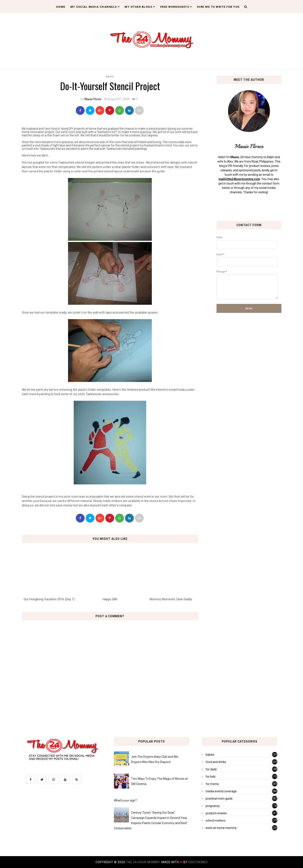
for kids (211, 777)
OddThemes (198, 862)
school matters (216, 821)
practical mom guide (219, 799)
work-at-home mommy (221, 828)
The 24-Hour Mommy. (144, 862)
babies (210, 755)
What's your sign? (125, 800)
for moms (212, 784)
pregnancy (213, 806)
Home (61, 7)
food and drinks (216, 762)
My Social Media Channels (95, 7)
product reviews (216, 813)
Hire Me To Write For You (218, 7)
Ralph (110, 77)
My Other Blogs (140, 7)
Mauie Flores (93, 99)
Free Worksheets (176, 7)
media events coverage (221, 791)
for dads (211, 769)
